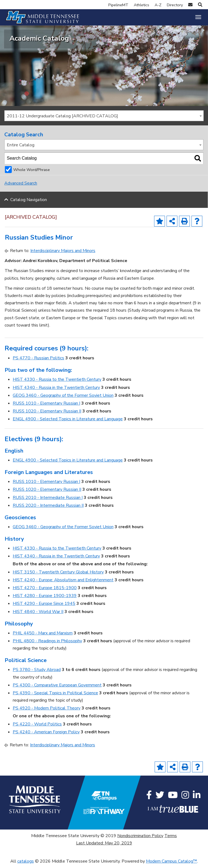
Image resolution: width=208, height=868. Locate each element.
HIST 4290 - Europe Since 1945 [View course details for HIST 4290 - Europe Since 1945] (44, 606)
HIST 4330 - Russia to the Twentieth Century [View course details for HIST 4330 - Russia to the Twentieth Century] (57, 382)
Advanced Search (21, 186)
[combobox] (104, 118)
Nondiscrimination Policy (140, 838)
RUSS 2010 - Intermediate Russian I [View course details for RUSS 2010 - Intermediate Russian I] (48, 500)
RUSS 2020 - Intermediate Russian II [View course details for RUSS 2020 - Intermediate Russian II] (48, 508)
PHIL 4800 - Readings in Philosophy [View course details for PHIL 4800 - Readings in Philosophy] (47, 644)
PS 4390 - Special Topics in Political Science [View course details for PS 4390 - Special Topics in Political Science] (55, 696)
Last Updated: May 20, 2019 (104, 846)
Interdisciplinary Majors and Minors (63, 253)
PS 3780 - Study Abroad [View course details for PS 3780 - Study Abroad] (37, 672)
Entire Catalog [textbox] (21, 148)
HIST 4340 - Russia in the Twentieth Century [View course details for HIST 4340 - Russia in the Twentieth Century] (56, 390)
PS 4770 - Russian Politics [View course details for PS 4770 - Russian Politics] (38, 361)
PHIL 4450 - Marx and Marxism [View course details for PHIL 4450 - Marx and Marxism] (43, 636)
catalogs (26, 864)
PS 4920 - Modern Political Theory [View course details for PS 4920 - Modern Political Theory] (47, 711)
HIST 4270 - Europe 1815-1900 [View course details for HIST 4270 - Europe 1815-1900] (45, 591)
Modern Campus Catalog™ (172, 864)
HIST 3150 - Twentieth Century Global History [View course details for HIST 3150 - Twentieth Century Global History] (58, 575)
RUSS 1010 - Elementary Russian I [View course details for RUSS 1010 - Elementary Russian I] (46, 406)
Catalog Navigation (29, 202)
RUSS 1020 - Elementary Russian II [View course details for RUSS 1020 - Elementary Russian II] (47, 414)
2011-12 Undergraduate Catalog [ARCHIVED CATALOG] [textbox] (62, 119)
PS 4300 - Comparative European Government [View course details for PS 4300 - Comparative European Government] (57, 688)
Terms (171, 838)
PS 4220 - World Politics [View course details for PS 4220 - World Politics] (37, 727)
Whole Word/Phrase (32, 172)
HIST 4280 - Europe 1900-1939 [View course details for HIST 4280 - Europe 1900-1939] (45, 598)
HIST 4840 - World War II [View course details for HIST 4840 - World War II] (38, 614)
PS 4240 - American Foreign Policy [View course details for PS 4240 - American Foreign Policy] (46, 735)
